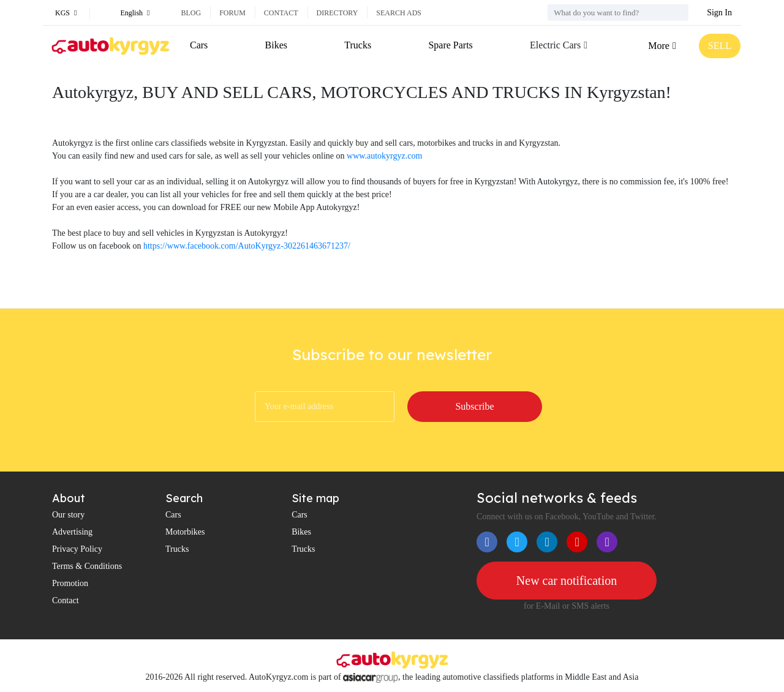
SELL (720, 46)
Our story (68, 515)
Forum (232, 13)
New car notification (567, 581)
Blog (191, 13)
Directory (337, 13)
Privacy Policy (77, 549)
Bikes (276, 45)
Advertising (72, 532)
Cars (199, 45)
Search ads (399, 13)
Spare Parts (450, 45)
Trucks (358, 45)
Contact (281, 13)
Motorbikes (185, 532)
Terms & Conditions (87, 566)
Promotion (70, 583)
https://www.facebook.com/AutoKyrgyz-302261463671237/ (247, 246)
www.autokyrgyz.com (384, 156)
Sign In (719, 13)
